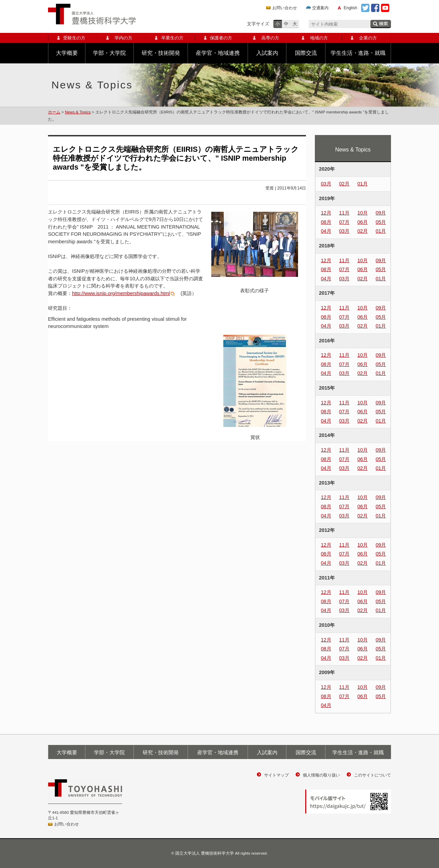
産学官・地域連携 (218, 53)
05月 (381, 222)
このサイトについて (372, 775)
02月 (344, 184)
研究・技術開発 (161, 53)
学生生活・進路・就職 (358, 53)
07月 (344, 222)
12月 (326, 213)
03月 (326, 184)
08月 (326, 222)
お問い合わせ (285, 8)
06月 (363, 222)
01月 (363, 184)
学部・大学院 (109, 53)
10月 (363, 213)
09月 (381, 213)
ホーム (54, 112)
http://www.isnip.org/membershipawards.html (121, 293)
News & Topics (78, 112)
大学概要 (67, 53)
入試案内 (267, 53)
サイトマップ (276, 775)
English (350, 8)
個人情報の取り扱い (321, 775)
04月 (326, 231)
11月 (344, 213)
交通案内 (320, 8)
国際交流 (306, 53)
